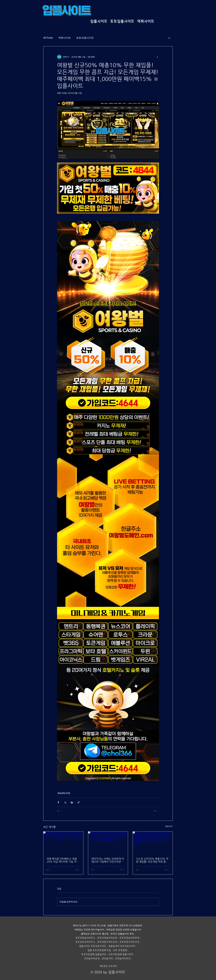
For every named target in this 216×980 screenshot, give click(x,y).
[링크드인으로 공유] (72, 802)
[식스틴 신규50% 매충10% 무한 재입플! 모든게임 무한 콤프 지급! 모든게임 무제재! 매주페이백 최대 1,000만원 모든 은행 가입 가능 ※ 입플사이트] (153, 843)
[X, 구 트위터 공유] (65, 802)
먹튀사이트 (65, 38)
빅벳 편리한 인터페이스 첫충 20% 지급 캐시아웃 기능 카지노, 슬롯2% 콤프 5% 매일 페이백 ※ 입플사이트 (63, 860)
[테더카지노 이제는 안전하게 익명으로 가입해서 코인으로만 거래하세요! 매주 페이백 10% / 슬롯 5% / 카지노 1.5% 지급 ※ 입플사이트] (108, 843)
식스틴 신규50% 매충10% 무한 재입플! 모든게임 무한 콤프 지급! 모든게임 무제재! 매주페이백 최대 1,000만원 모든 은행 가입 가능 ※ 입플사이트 (153, 860)
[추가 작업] (157, 57)
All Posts (48, 38)
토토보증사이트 (85, 38)
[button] (169, 38)
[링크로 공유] (79, 802)
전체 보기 (169, 826)
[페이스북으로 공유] (58, 802)
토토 (100, 938)
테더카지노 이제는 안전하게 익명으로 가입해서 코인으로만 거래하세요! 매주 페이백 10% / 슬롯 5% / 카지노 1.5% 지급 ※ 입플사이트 (108, 860)
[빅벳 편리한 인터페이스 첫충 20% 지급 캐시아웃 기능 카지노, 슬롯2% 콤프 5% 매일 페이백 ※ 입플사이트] (63, 843)
